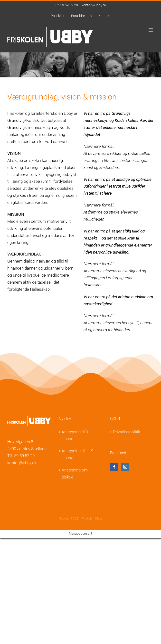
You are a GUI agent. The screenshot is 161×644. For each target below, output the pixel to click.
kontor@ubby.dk (94, 5)
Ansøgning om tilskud (75, 474)
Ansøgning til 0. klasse (75, 435)
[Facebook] (114, 467)
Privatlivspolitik (127, 432)
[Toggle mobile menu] (151, 30)
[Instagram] (125, 467)
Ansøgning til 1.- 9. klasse (78, 454)
